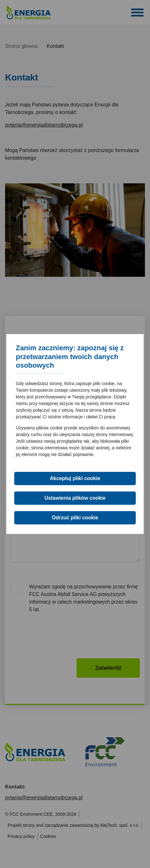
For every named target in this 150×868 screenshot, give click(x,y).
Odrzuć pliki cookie (75, 518)
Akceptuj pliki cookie (75, 478)
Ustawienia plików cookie (75, 498)
